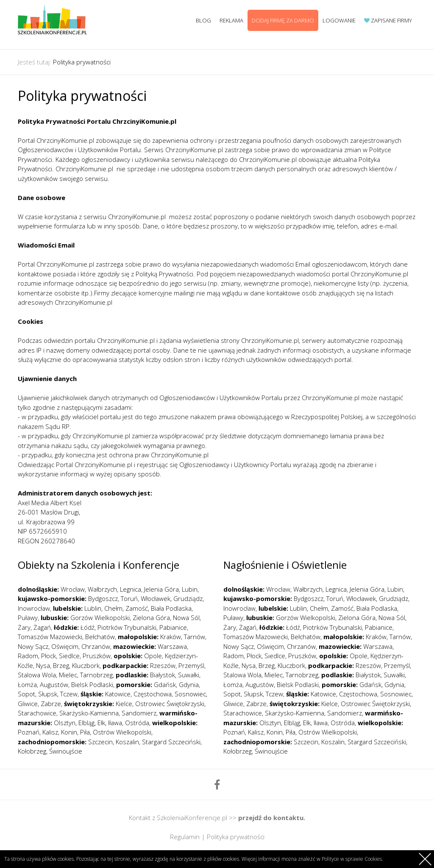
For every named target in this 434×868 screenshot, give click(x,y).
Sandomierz (139, 713)
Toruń (129, 598)
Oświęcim (65, 646)
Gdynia (189, 684)
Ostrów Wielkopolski (122, 732)
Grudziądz (188, 598)
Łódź (88, 627)
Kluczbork (86, 665)
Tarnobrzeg (96, 675)
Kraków (171, 637)
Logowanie (339, 20)
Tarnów (195, 637)
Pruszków (97, 656)
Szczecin (100, 742)
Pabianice (173, 627)
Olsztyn (65, 723)
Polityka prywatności (82, 62)
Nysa (43, 665)
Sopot (26, 694)
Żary (24, 627)
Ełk (101, 723)
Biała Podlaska (171, 608)
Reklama (231, 20)
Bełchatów (100, 637)
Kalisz (50, 732)
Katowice (118, 694)
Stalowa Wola (37, 675)
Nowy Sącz (33, 646)
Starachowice (37, 713)
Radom (28, 656)
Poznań (29, 732)
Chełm (113, 608)
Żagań (42, 627)
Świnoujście (66, 751)
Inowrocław (34, 608)
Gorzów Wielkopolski (100, 618)
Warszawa (172, 646)
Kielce (124, 704)
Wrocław (73, 589)
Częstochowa (153, 694)
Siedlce (69, 656)
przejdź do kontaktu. (272, 818)
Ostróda (137, 723)
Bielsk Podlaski (92, 684)
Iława (115, 723)
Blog (203, 20)
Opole (153, 656)
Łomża (27, 684)
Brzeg (61, 665)
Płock (49, 656)
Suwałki (189, 675)
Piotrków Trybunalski (127, 627)
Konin (69, 732)
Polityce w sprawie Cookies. (352, 859)
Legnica (131, 589)
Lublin (93, 608)
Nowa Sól (186, 618)
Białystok (163, 675)
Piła (85, 732)
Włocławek (156, 598)
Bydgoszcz (103, 598)
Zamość (137, 608)
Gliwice (28, 704)
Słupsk (48, 694)
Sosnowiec (190, 694)
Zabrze (51, 704)
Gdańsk (165, 684)
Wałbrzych (102, 589)
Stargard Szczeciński (171, 742)
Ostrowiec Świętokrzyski (170, 704)
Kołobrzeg (32, 751)
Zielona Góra (151, 618)
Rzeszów (163, 665)
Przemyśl (191, 665)
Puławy (28, 618)
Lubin (190, 589)
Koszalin (127, 742)
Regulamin (185, 837)
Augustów (54, 684)
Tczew (69, 694)
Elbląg (86, 723)
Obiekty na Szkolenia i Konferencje (99, 565)
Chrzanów (96, 646)
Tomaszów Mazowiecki (50, 637)
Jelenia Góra (161, 589)
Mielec (68, 675)
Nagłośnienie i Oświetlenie (285, 565)
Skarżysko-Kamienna (89, 713)
